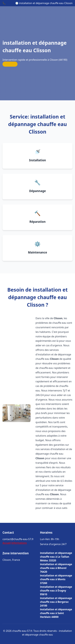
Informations (19, 543)
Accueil (7, 543)
